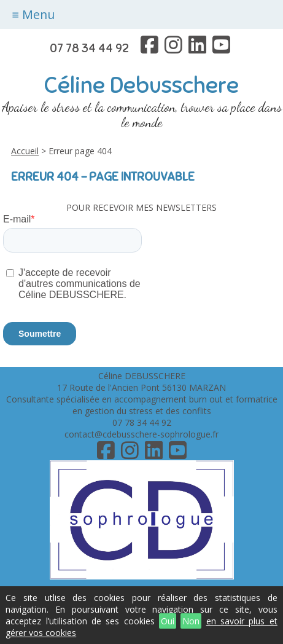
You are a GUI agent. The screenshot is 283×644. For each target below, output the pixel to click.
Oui (168, 621)
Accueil (25, 151)
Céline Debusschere (141, 85)
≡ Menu (33, 14)
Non (191, 621)
